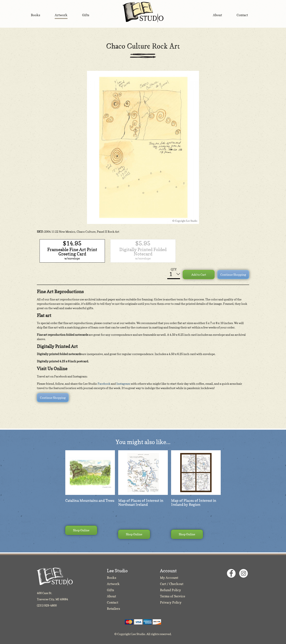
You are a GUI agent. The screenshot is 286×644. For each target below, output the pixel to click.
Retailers (113, 609)
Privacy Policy (171, 602)
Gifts (110, 590)
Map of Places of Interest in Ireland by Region (194, 503)
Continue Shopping (233, 275)
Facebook (104, 384)
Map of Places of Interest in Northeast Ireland (141, 503)
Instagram (123, 384)
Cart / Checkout (172, 584)
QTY (174, 269)
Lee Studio (143, 12)
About (111, 596)
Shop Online (81, 530)
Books (112, 578)
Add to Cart (199, 275)
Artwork (113, 584)
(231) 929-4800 (47, 605)
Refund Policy (170, 590)
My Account (169, 578)
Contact (113, 602)
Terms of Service (173, 596)
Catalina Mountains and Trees (90, 501)
